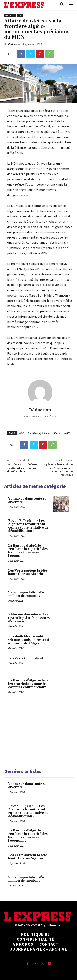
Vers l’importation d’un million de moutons (27, 594)
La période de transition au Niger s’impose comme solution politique (58, 470)
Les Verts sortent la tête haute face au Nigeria (28, 572)
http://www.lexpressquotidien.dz (40, 416)
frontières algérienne (39, 433)
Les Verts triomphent (26, 658)
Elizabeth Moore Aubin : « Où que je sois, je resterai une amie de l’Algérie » (29, 640)
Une (20, 16)
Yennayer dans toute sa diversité (27, 501)
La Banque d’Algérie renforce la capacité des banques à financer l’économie (28, 551)
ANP (21, 433)
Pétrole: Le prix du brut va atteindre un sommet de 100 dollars (22, 468)
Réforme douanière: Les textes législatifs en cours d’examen (29, 618)
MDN (67, 433)
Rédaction (14, 44)
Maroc (57, 433)
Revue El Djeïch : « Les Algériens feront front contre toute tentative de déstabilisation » (28, 526)
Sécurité (10, 16)
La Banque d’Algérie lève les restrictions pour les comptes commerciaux (28, 684)
